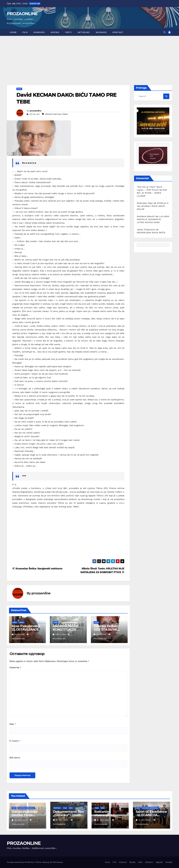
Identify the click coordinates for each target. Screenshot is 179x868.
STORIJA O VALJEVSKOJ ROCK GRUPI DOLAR (153, 206)
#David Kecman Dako (57, 114)
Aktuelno (84, 32)
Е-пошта (15, 741)
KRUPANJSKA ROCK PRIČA (151, 233)
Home (13, 32)
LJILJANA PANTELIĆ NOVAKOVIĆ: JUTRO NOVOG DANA (153, 219)
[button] (165, 32)
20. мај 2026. (21, 820)
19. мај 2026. (62, 820)
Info (14, 808)
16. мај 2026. (104, 820)
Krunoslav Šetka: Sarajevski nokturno (37, 569)
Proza (22, 622)
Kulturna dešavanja (26, 808)
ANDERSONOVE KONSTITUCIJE (66, 628)
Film (25, 32)
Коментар (16, 667)
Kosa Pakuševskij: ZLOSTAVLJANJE (26, 628)
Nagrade (101, 32)
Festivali (57, 808)
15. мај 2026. (145, 820)
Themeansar (58, 862)
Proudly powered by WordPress (21, 862)
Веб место (15, 758)
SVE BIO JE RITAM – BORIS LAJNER (152, 193)
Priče (19, 89)
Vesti (68, 32)
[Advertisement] (89, 56)
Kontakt (118, 32)
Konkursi (39, 32)
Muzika (55, 32)
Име (13, 724)
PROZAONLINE (22, 14)
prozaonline (36, 111)
